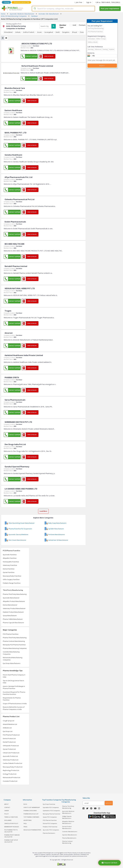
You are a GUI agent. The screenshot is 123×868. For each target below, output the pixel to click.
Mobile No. (91, 53)
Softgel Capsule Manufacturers (67, 817)
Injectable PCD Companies (51, 807)
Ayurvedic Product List (10, 756)
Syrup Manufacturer (10, 615)
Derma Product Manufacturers (67, 827)
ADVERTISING (28, 820)
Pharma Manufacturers (69, 838)
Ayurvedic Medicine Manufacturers (68, 812)
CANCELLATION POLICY (11, 823)
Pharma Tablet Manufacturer (13, 619)
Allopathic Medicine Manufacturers (68, 822)
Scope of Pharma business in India (15, 704)
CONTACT (7, 807)
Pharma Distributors (49, 833)
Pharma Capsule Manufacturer (13, 623)
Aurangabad (49, 32)
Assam (39, 32)
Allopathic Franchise (10, 558)
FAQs (25, 823)
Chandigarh (84, 32)
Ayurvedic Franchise (10, 555)
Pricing (7, 2)
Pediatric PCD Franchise (50, 827)
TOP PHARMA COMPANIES (31, 817)
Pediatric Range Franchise (12, 583)
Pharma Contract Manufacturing (14, 641)
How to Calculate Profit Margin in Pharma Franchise (14, 687)
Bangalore (66, 32)
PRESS (25, 827)
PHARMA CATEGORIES (30, 811)
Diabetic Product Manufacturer (13, 612)
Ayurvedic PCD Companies (51, 830)
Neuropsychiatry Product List (13, 767)
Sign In (89, 2)
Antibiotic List (7, 728)
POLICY (6, 814)
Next (102, 66)
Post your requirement (110, 9)
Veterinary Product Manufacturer (14, 608)
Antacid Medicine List (10, 724)
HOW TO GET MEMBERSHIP (32, 807)
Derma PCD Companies (50, 823)
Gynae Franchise (9, 572)
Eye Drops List (8, 731)
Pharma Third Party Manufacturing (15, 594)
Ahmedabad (8, 32)
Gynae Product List (9, 749)
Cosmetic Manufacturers (70, 832)
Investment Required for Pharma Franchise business (14, 693)
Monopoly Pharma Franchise (52, 814)
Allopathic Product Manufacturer (14, 601)
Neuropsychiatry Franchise (12, 576)
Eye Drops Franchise (49, 804)
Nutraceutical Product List (11, 777)
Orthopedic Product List (11, 746)
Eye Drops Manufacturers (12, 663)
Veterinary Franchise (10, 565)
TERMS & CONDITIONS (11, 817)
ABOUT (6, 804)
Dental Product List (9, 742)
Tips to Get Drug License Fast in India (13, 682)
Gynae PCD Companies (50, 817)
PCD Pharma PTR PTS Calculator (11, 831)
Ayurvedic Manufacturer (11, 598)
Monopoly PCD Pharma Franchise (14, 645)
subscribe (109, 803)
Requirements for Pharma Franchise (12, 699)
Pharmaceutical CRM (22, 2)
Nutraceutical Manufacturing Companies (13, 659)
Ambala (18, 32)
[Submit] (35, 9)
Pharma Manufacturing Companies (15, 648)
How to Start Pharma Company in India (14, 676)
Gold (74, 25)
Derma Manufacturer (10, 605)
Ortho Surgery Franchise (11, 579)
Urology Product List (10, 774)
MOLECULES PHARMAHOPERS (32, 830)
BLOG (25, 804)
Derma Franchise (9, 569)
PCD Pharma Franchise (11, 634)
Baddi (58, 32)
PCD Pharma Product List (11, 735)
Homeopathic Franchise (11, 562)
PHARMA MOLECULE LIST (31, 814)
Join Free (78, 2)
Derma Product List (9, 738)
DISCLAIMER (8, 820)
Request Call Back (109, 863)
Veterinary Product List (11, 760)
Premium (81, 25)
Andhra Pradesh (29, 32)
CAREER (7, 811)
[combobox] (63, 9)
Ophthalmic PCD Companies (51, 811)
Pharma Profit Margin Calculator (12, 836)
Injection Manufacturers (70, 835)
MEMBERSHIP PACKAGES (12, 827)
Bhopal (75, 32)
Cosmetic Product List (10, 781)
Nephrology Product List (11, 770)
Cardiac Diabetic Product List (12, 763)
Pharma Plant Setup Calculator (11, 841)
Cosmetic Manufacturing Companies (11, 653)
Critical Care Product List (11, 753)
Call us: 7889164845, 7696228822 (108, 2)
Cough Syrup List (9, 721)
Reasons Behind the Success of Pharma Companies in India (14, 708)
